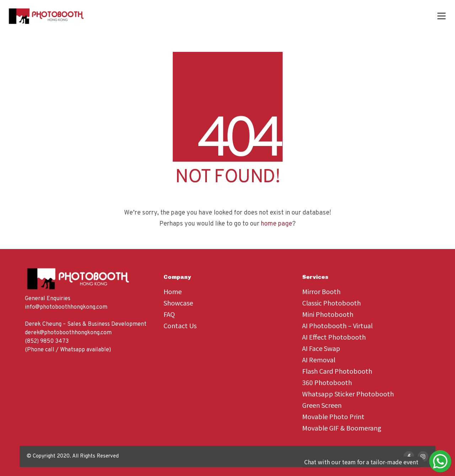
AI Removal (319, 359)
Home (173, 291)
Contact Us (180, 325)
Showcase (178, 303)
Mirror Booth (321, 291)
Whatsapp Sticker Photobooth (348, 394)
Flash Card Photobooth (337, 371)
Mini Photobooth (328, 314)
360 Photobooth (327, 382)
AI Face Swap (321, 348)
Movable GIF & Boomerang (342, 428)
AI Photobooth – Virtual (337, 325)
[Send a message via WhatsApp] (363, 462)
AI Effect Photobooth (334, 337)
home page (277, 224)
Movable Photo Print (333, 416)
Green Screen (322, 405)
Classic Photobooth (331, 303)
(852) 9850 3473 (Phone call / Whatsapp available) (68, 346)
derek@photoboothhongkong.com (68, 333)
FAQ (169, 314)
